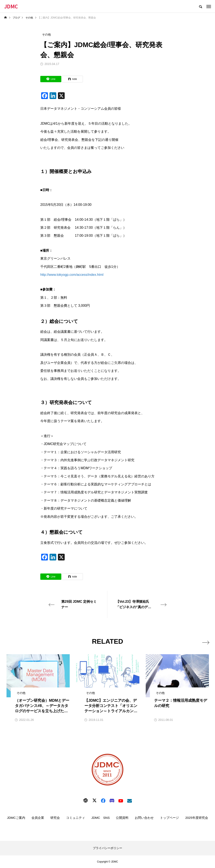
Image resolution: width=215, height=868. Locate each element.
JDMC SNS (101, 818)
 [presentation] (205, 642)
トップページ (169, 818)
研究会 (55, 818)
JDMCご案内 (16, 818)
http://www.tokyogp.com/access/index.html (72, 275)
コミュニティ (76, 818)
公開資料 (122, 818)
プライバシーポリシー (107, 848)
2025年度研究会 (197, 818)
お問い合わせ (144, 818)
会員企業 (38, 818)
